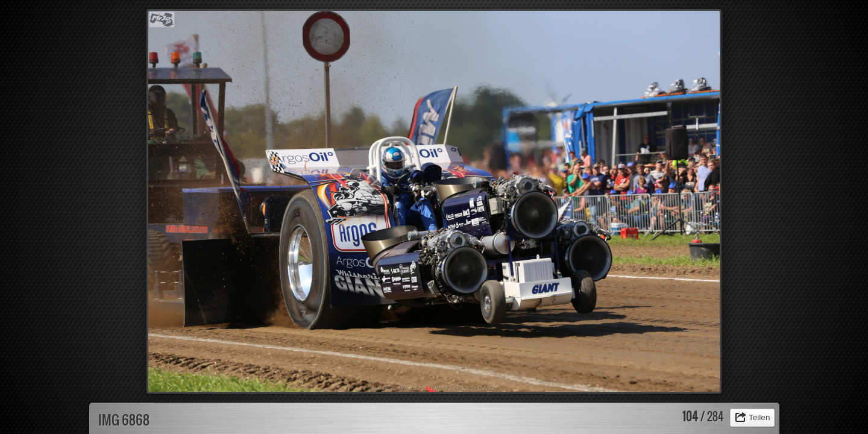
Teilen (759, 417)
